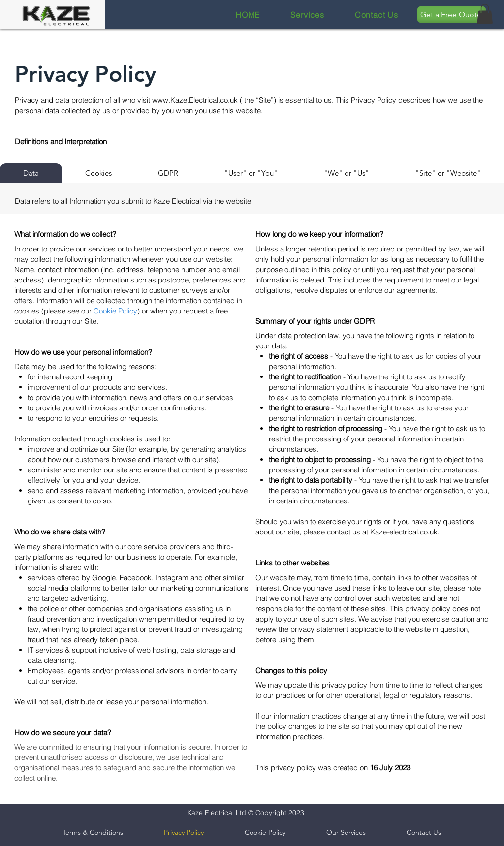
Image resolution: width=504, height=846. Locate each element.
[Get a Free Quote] (452, 15)
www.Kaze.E (173, 100)
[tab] (31, 173)
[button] (485, 14)
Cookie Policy (115, 311)
